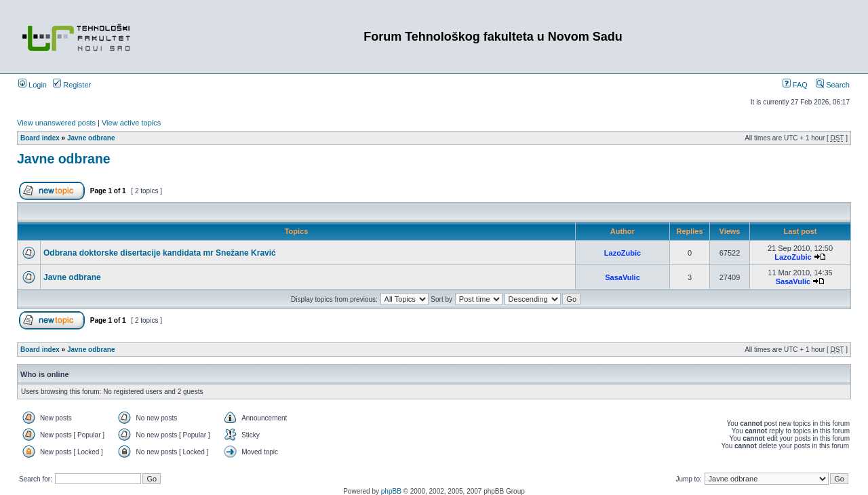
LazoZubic (623, 253)
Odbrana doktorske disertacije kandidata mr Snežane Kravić (160, 253)
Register (72, 85)
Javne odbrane (91, 138)
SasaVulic (623, 277)
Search (833, 85)
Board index (40, 138)
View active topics (131, 123)
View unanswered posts (56, 123)
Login (33, 85)
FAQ (795, 85)
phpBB (391, 491)
